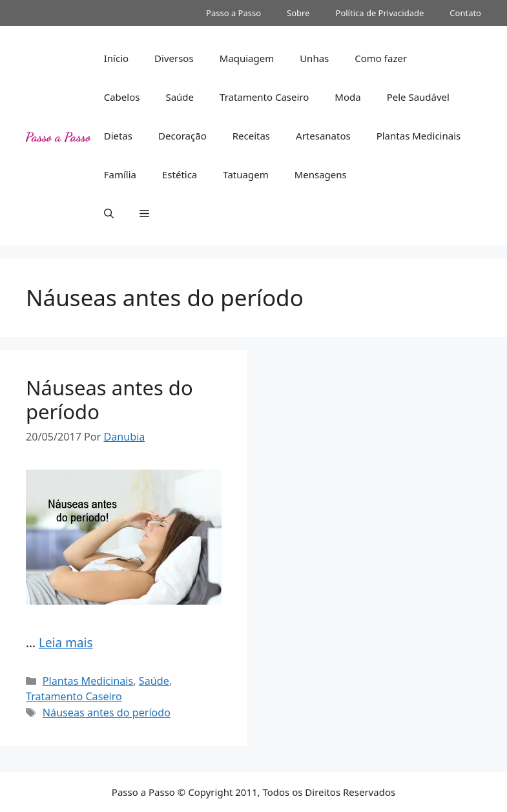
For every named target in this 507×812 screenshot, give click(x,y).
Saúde (180, 97)
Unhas (314, 58)
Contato (465, 13)
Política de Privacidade (380, 13)
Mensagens (321, 174)
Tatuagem (245, 174)
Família (120, 174)
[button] (109, 213)
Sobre (298, 13)
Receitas (251, 136)
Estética (180, 174)
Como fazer (381, 58)
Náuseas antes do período (109, 400)
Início (116, 58)
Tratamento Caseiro (264, 97)
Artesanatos (323, 136)
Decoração (182, 136)
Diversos (174, 58)
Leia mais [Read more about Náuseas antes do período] (66, 643)
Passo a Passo (233, 13)
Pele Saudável (418, 97)
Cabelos (122, 97)
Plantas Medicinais (419, 136)
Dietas (118, 136)
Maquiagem (247, 58)
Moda (347, 97)
